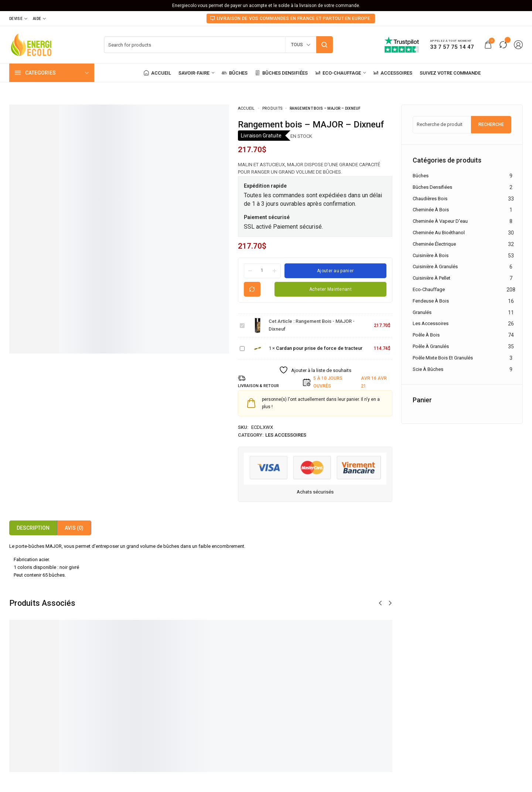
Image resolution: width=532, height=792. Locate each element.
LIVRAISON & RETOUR (261, 386)
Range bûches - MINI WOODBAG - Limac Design (215, 707)
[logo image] (31, 44)
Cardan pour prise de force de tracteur (240, 345)
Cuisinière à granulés (435, 267)
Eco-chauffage (429, 289)
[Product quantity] (262, 270)
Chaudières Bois (430, 199)
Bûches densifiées (432, 187)
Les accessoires (286, 435)
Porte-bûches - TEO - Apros (124, 707)
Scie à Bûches (428, 369)
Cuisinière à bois (431, 255)
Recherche (491, 124)
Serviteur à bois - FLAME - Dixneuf (382, 707)
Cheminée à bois (431, 210)
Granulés (422, 312)
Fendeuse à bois (431, 301)
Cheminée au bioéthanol (439, 233)
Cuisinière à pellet (432, 278)
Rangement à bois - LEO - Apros (297, 707)
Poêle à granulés (431, 346)
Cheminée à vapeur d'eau (440, 221)
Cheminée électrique (434, 244)
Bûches (421, 176)
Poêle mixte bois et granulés (443, 358)
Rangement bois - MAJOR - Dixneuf (240, 322)
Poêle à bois (426, 335)
